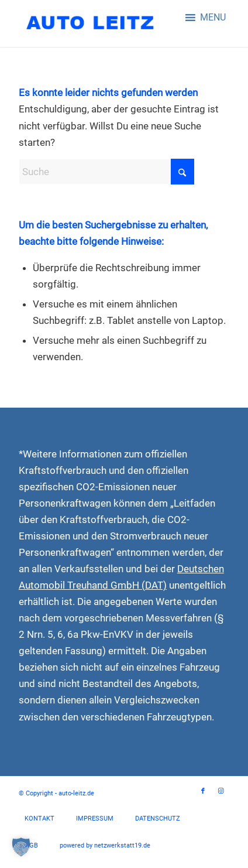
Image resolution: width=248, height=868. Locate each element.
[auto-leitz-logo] (103, 23)
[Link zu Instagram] (221, 791)
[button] (213, 18)
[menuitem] (39, 819)
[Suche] (106, 172)
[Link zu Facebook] (203, 791)
